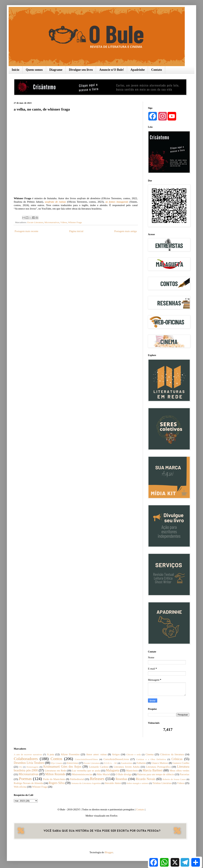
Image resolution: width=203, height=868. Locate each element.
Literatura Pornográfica (158, 767)
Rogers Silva (57, 783)
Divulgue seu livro (81, 70)
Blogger (109, 852)
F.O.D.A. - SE (110, 763)
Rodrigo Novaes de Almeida (28, 783)
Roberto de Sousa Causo (174, 779)
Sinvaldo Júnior (113, 783)
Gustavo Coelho (181, 763)
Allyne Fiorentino (70, 754)
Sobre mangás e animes (138, 783)
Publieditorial (77, 779)
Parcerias (185, 774)
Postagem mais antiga (125, 231)
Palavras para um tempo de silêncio (156, 774)
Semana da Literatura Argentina (86, 783)
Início (15, 70)
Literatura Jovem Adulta (127, 767)
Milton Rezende (55, 774)
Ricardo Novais (146, 779)
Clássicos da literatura (172, 754)
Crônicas (177, 759)
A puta (51, 754)
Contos (56, 759)
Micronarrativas (52, 222)
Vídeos (64, 222)
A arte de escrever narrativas (28, 754)
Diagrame (56, 70)
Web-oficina (20, 787)
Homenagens (33, 767)
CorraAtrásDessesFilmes (86, 759)
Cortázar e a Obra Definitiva (151, 759)
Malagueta (113, 770)
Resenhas (121, 779)
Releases (97, 779)
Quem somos (34, 70)
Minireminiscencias (82, 774)
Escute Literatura (35, 222)
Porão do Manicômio (54, 779)
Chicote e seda (133, 754)
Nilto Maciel (103, 774)
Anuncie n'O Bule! (112, 70)
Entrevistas (73, 763)
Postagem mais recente (26, 231)
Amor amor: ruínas (97, 754)
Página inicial (76, 231)
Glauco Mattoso (160, 763)
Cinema (150, 754)
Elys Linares (57, 763)
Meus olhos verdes (179, 771)
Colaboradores (26, 759)
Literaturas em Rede (55, 771)
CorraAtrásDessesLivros (116, 759)
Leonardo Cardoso (99, 767)
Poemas (25, 779)
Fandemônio (127, 763)
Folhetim (141, 763)
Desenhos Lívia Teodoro (29, 763)
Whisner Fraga (75, 222)
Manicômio (132, 771)
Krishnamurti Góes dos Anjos (62, 767)
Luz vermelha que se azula (86, 771)
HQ (21, 767)
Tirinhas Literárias (162, 783)
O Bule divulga (124, 774)
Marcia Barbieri (153, 770)
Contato (157, 70)
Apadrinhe (138, 70)
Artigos (116, 754)
